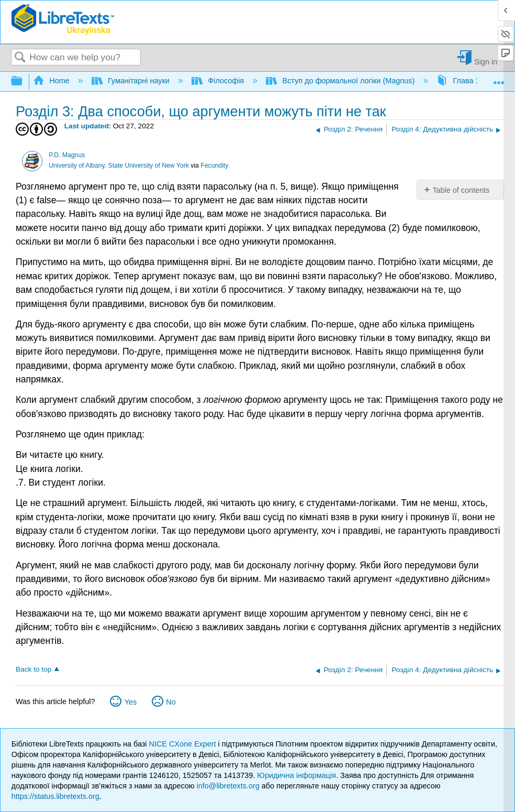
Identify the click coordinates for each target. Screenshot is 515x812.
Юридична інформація (296, 775)
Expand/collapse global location (499, 78)
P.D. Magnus (67, 155)
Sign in (486, 62)
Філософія (219, 81)
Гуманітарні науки (132, 81)
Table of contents (461, 190)
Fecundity (214, 166)
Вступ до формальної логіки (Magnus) (341, 81)
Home (52, 81)
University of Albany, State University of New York (119, 166)
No (171, 702)
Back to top (33, 669)
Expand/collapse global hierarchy (24, 81)
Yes (131, 702)
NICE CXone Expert (184, 744)
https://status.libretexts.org (55, 796)
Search (20, 58)
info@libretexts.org (228, 786)
